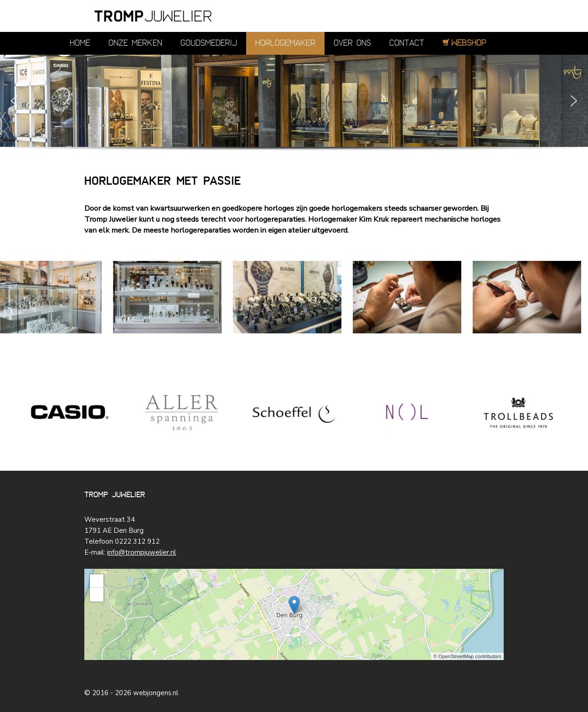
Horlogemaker (285, 43)
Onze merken (135, 43)
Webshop (469, 43)
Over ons (352, 43)
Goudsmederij (209, 43)
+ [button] (97, 581)
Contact (407, 43)
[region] (294, 114)
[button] (14, 101)
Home (80, 43)
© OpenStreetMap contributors (467, 656)
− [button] (97, 595)
